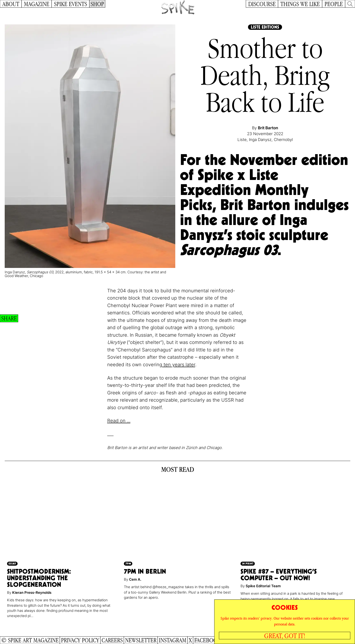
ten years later (179, 365)
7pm (128, 563)
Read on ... (119, 421)
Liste (242, 140)
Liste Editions (265, 27)
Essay (12, 563)
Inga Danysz (260, 140)
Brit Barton (268, 128)
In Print (248, 563)
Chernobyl (283, 140)
